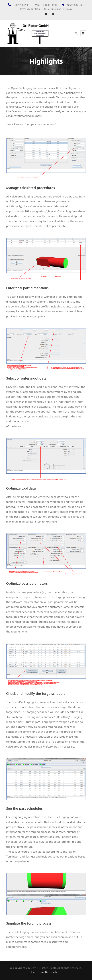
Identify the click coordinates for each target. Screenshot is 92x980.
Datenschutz (53, 972)
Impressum (38, 972)
